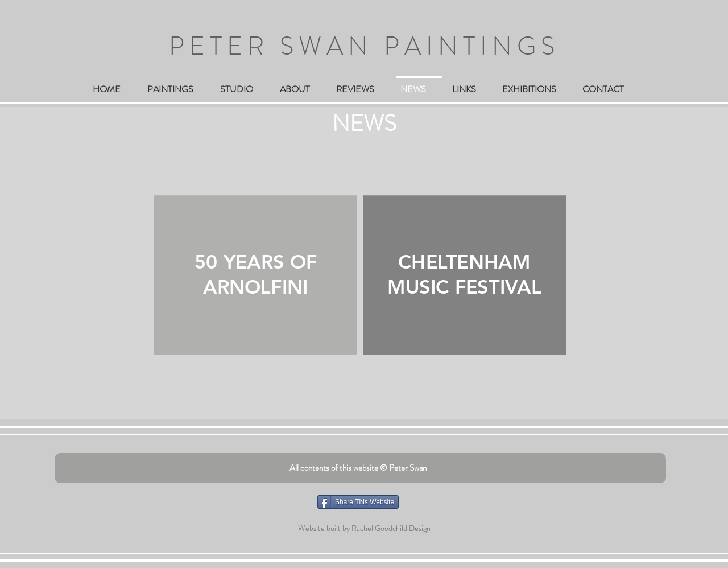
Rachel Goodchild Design (391, 528)
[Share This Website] (358, 502)
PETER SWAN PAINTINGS (364, 46)
